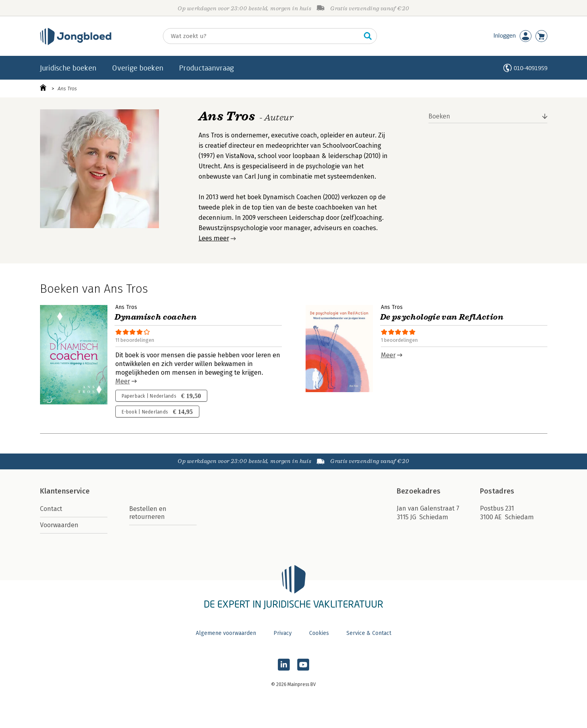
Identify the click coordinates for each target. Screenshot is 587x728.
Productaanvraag (207, 68)
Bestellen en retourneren (148, 513)
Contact (51, 509)
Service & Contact (369, 633)
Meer (123, 381)
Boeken (439, 116)
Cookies (319, 633)
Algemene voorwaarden (226, 633)
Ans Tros (67, 89)
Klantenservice (65, 491)
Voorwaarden (59, 525)
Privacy (283, 633)
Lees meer (214, 238)
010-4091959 (531, 68)
